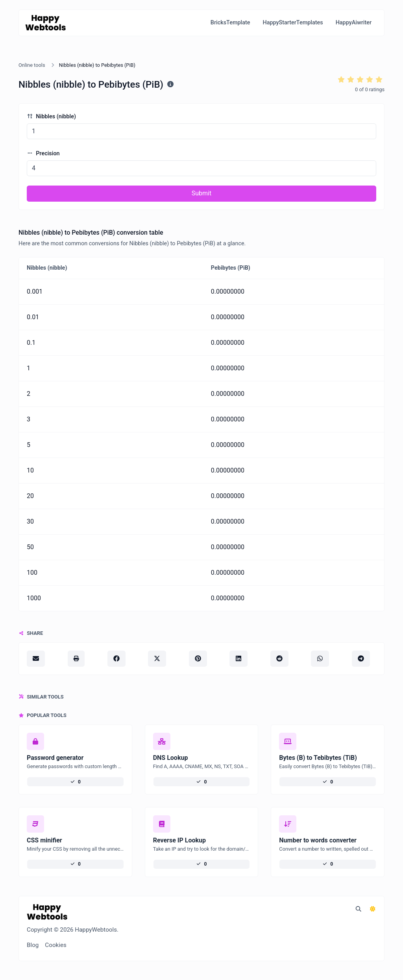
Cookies (56, 945)
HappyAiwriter (354, 23)
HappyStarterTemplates (293, 23)
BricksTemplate (230, 23)
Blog (33, 945)
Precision (43, 154)
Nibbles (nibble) (51, 117)
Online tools (32, 65)
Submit (201, 193)
